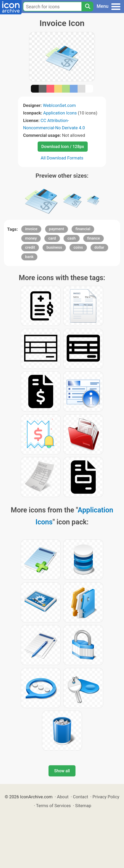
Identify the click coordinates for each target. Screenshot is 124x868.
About (63, 797)
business (54, 247)
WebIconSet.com (59, 105)
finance (94, 238)
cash (72, 238)
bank (29, 257)
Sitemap (83, 806)
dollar (99, 247)
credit (30, 247)
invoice (31, 229)
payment (57, 229)
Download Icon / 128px (63, 147)
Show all (62, 771)
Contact (81, 797)
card (52, 238)
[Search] (87, 7)
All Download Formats (62, 158)
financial (83, 229)
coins (78, 247)
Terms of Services (53, 806)
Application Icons (60, 113)
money (31, 238)
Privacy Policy (106, 797)
